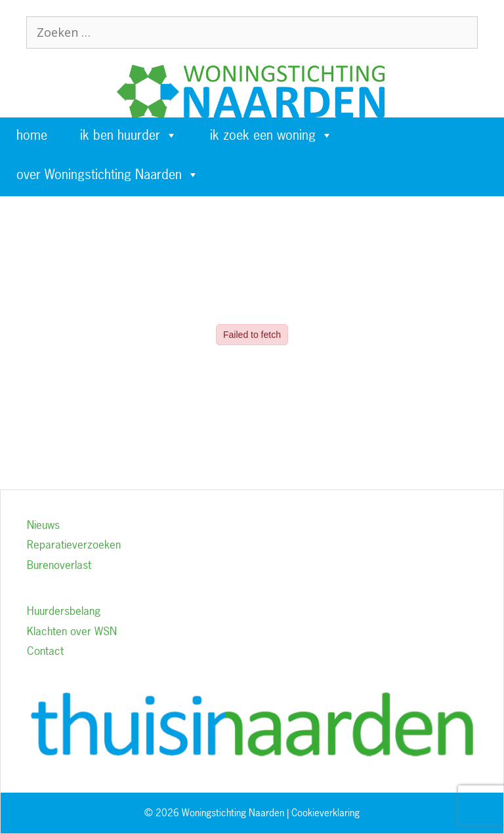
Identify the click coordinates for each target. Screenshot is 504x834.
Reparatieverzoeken (74, 544)
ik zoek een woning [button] (271, 135)
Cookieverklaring (325, 813)
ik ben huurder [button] (129, 135)
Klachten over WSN (72, 631)
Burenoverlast (59, 565)
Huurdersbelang (64, 611)
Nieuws (43, 525)
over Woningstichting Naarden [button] (108, 175)
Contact (45, 651)
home (32, 135)
